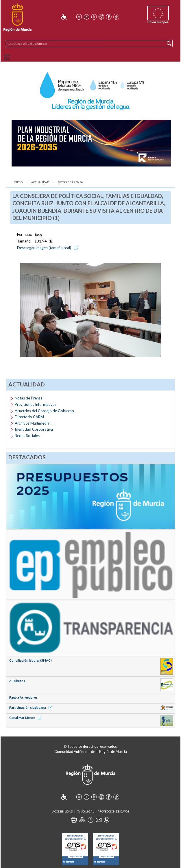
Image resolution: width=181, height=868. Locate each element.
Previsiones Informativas (36, 404)
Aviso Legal (85, 811)
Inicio (18, 182)
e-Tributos (17, 681)
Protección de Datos (113, 811)
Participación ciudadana (32, 707)
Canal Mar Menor (26, 718)
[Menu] (7, 57)
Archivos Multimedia (32, 423)
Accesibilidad (63, 811)
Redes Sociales (27, 436)
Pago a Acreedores (23, 697)
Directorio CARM (29, 417)
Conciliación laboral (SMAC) (31, 660)
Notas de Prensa (70, 182)
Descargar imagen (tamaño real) (48, 248)
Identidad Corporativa (34, 429)
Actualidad (40, 182)
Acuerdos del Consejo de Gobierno (44, 411)
